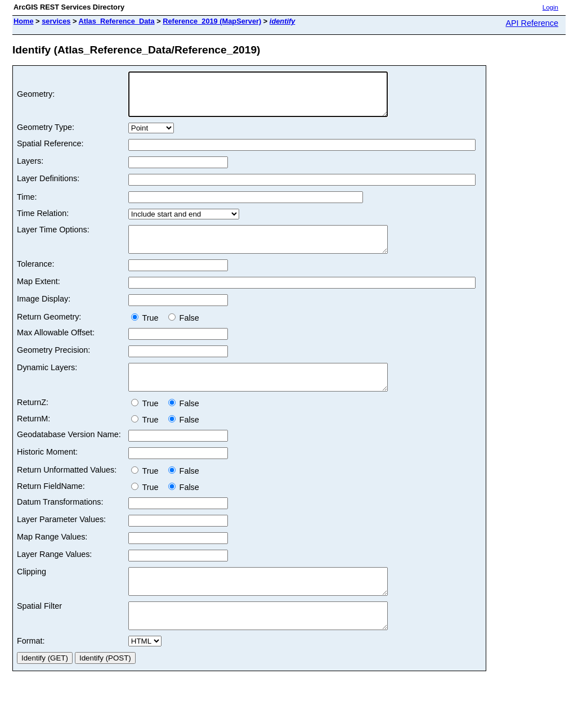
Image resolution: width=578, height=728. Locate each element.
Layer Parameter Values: (61, 538)
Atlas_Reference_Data (117, 21)
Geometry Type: (46, 136)
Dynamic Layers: (47, 381)
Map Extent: (39, 295)
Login (550, 7)
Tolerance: (35, 277)
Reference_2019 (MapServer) (212, 21)
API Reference (532, 23)
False (184, 331)
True (147, 331)
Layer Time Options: (53, 238)
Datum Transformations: (60, 520)
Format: (31, 669)
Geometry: (36, 98)
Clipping (32, 590)
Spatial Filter (39, 630)
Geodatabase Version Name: (69, 453)
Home (24, 21)
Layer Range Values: (54, 573)
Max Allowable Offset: (56, 346)
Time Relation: (43, 222)
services (56, 21)
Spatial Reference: (50, 152)
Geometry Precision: (53, 363)
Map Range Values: (52, 555)
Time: (27, 205)
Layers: (30, 169)
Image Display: (44, 312)
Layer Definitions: (48, 187)
